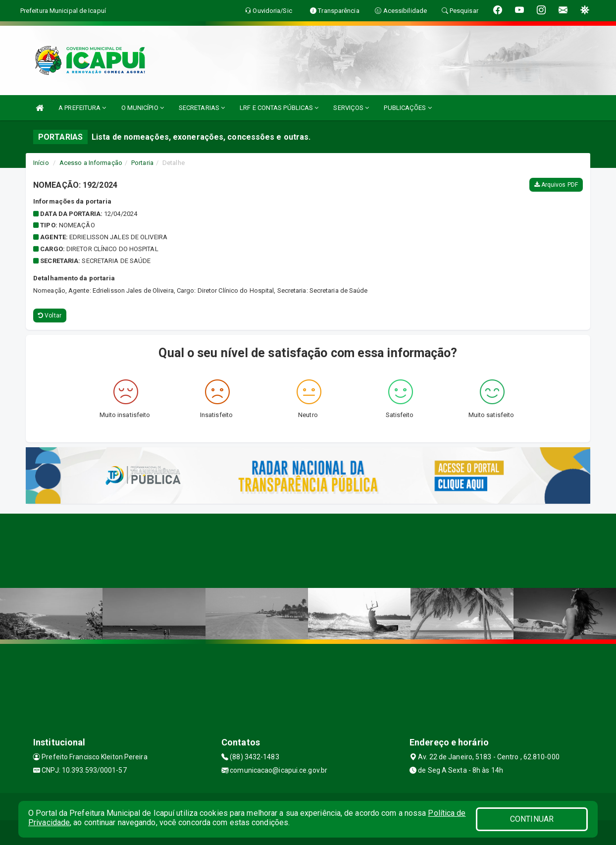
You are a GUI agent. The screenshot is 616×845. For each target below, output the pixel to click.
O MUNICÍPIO (143, 108)
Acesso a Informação (91, 163)
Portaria (142, 163)
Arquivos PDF (556, 185)
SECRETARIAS (202, 108)
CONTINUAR (532, 819)
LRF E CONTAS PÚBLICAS (279, 108)
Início (41, 163)
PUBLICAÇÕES (408, 108)
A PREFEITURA (82, 108)
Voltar (50, 316)
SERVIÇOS (351, 108)
